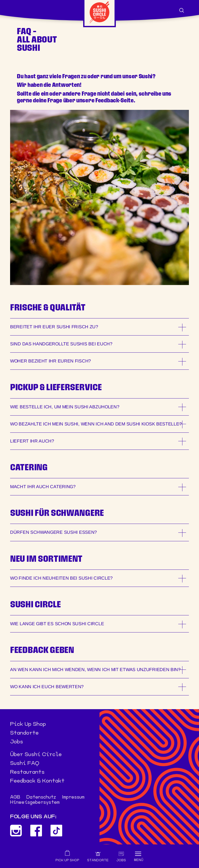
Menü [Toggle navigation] (139, 860)
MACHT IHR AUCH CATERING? (43, 487)
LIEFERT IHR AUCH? (32, 441)
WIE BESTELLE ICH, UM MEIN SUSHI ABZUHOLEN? (65, 407)
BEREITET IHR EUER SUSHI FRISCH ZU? (54, 327)
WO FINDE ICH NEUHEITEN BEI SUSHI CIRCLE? (61, 578)
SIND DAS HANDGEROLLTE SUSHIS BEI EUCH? (61, 344)
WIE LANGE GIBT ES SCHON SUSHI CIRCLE (57, 624)
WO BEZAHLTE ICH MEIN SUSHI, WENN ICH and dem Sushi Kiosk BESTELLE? (96, 424)
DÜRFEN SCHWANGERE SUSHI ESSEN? (54, 532)
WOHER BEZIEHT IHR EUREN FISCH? (51, 361)
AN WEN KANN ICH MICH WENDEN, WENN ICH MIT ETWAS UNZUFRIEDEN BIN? (95, 670)
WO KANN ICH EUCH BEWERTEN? (47, 687)
